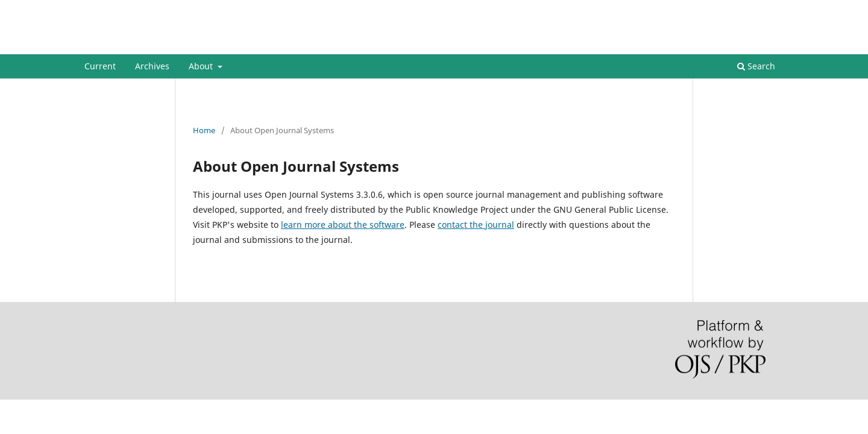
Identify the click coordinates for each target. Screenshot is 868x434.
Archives (152, 66)
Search (756, 66)
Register (734, 9)
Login (773, 9)
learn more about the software (343, 225)
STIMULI (115, 45)
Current (100, 66)
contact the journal (476, 225)
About (202, 66)
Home (204, 130)
